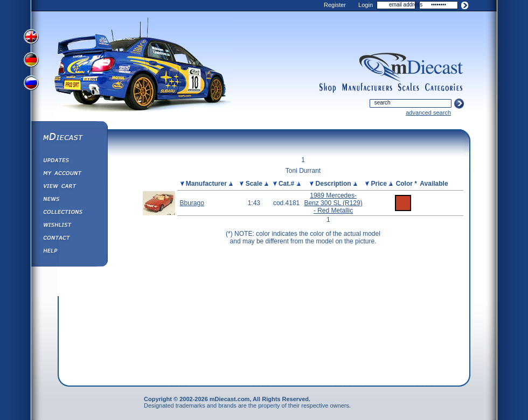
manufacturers (367, 88)
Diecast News (69, 200)
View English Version (32, 37)
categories (444, 88)
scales (408, 88)
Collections (69, 213)
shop (328, 88)
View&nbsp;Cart (69, 187)
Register (335, 5)
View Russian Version (32, 85)
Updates (69, 162)
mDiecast (69, 138)
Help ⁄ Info (69, 252)
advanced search (428, 113)
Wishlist (69, 226)
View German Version (32, 61)
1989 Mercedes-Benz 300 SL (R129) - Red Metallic (333, 203)
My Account (69, 174)
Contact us (69, 239)
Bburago (192, 203)
